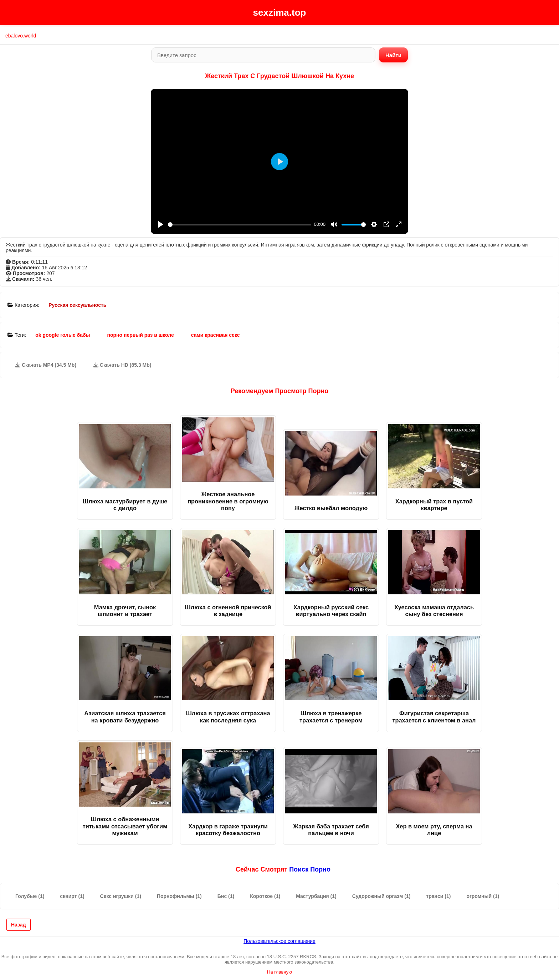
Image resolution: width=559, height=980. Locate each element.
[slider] (240, 225)
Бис (226, 896)
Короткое (265, 896)
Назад (19, 925)
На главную (279, 972)
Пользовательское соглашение (279, 941)
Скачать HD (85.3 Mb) (122, 365)
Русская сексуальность (77, 305)
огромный (483, 896)
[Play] (160, 224)
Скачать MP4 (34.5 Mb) (46, 365)
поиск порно (310, 869)
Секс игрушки (121, 896)
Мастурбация (316, 896)
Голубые (30, 896)
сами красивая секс (216, 335)
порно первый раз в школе (140, 335)
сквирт (72, 896)
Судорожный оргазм (381, 896)
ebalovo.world (21, 36)
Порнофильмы (179, 896)
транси (438, 896)
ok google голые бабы (63, 335)
